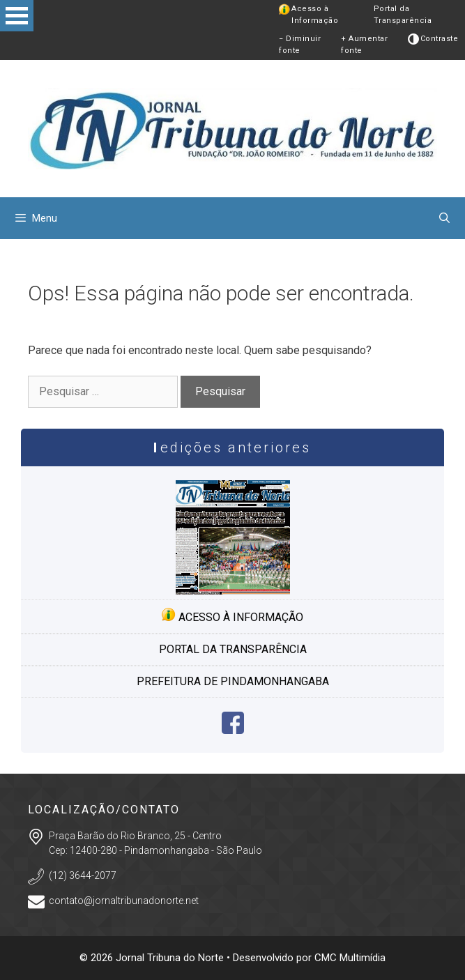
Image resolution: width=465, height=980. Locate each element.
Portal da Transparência (403, 15)
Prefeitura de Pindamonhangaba (233, 681)
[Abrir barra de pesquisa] (444, 218)
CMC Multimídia (350, 958)
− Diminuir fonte (300, 45)
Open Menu (17, 16)
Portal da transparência (233, 649)
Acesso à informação (232, 615)
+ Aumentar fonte (364, 45)
